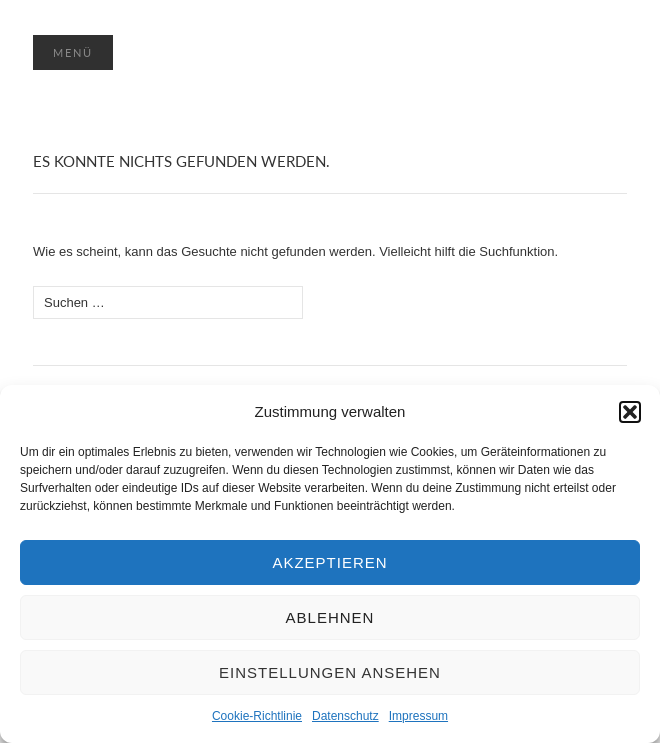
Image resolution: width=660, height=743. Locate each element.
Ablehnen (330, 617)
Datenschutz (345, 716)
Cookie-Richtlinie (257, 716)
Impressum (418, 716)
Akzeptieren (329, 562)
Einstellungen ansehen (330, 672)
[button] (630, 412)
